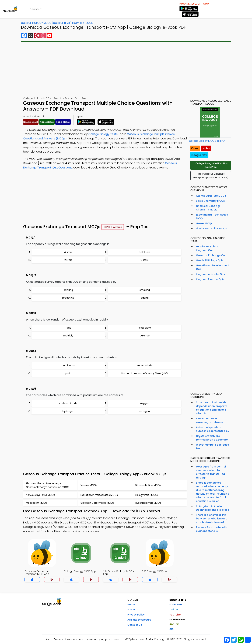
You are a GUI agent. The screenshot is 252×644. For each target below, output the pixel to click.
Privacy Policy (136, 615)
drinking (68, 290)
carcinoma (68, 365)
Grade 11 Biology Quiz (209, 260)
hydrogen (68, 411)
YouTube (175, 615)
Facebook (176, 604)
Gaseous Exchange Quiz (211, 255)
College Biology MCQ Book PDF (207, 141)
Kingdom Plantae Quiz (210, 279)
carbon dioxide (68, 403)
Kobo (206, 148)
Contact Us (135, 625)
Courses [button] (35, 9)
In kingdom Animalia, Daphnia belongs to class (212, 508)
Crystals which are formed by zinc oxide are (212, 438)
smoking (145, 290)
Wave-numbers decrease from (212, 447)
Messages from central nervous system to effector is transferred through (211, 472)
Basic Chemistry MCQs (210, 201)
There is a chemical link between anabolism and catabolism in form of (212, 519)
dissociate (145, 328)
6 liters (145, 260)
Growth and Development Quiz (213, 267)
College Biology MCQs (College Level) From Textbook (57, 23)
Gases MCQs (204, 223)
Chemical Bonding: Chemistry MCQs (208, 208)
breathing (68, 298)
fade (68, 328)
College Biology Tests (103, 134)
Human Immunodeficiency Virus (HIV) (145, 373)
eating (145, 298)
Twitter (174, 610)
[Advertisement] (126, 69)
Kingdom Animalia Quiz (211, 274)
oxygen (145, 403)
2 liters (68, 260)
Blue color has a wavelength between (209, 420)
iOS (171, 629)
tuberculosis (145, 365)
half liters (145, 252)
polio (68, 373)
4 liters (68, 252)
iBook (195, 148)
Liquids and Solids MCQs (211, 228)
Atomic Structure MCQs (211, 196)
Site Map (133, 610)
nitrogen (145, 411)
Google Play (199, 155)
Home (131, 604)
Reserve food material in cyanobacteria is (212, 529)
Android (174, 624)
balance (145, 336)
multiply (68, 336)
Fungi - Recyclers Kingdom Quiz (207, 248)
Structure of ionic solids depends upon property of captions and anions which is (211, 408)
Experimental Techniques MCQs (212, 217)
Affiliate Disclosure (139, 620)
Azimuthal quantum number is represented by (213, 429)
